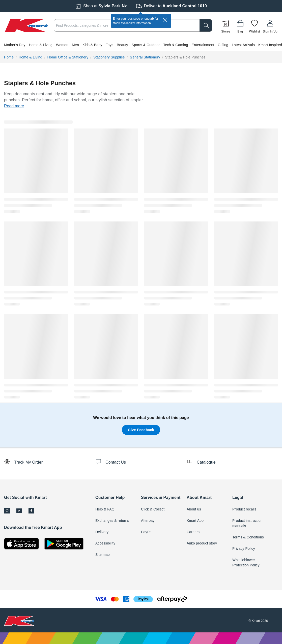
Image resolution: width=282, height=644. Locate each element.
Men (75, 45)
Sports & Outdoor (146, 45)
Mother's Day (15, 45)
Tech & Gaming (176, 45)
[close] (165, 20)
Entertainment (203, 45)
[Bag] (240, 25)
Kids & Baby (92, 45)
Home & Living (41, 45)
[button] (141, 45)
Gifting (223, 45)
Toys (109, 45)
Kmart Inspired (270, 45)
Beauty (122, 45)
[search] (206, 25)
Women (62, 45)
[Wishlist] (255, 25)
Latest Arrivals (243, 45)
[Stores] (226, 25)
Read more (14, 106)
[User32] (270, 25)
